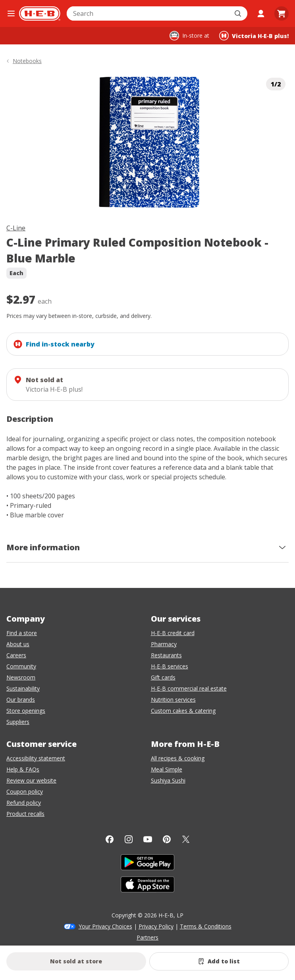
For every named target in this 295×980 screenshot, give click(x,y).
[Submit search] (239, 13)
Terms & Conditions (206, 926)
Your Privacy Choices (105, 926)
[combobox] (148, 13)
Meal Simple (167, 769)
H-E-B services (170, 666)
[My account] (261, 13)
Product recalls (25, 814)
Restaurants (166, 655)
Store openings (26, 711)
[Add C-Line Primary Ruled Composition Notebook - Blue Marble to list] (219, 961)
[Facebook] (110, 839)
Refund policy (24, 803)
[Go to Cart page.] (282, 13)
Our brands (21, 700)
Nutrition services (173, 700)
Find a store (22, 633)
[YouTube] (148, 839)
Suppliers (18, 722)
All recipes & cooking (178, 758)
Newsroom (21, 677)
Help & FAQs (23, 769)
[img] (147, 143)
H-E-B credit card (173, 633)
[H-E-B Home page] (40, 13)
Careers (16, 655)
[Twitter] (186, 839)
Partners (147, 937)
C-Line (16, 228)
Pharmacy (164, 644)
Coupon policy (25, 791)
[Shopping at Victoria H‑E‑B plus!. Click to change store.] (254, 36)
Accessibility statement (36, 758)
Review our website (31, 780)
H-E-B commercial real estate (189, 688)
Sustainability (23, 688)
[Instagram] (129, 839)
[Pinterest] (167, 839)
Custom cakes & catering (183, 711)
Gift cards (163, 677)
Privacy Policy (156, 926)
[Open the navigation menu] (11, 13)
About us (18, 644)
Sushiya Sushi (168, 780)
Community (21, 666)
